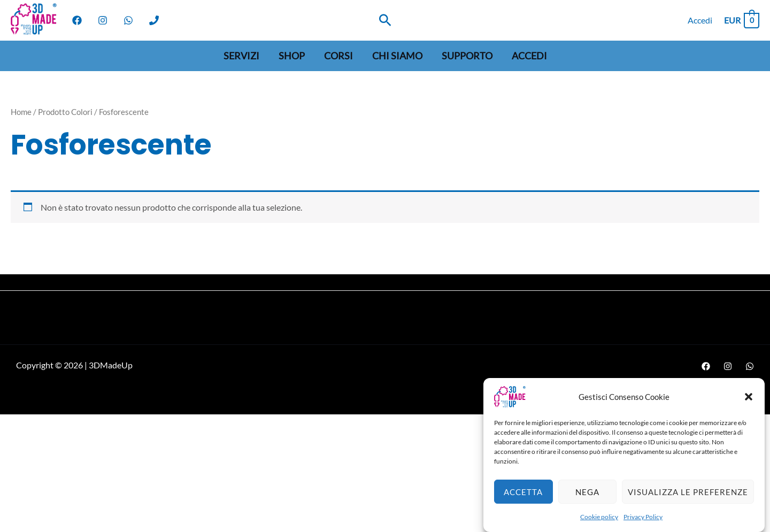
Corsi (338, 56)
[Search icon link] (385, 20)
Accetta (523, 498)
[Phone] (154, 20)
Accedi (529, 56)
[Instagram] (103, 20)
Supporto (467, 56)
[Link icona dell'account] (700, 20)
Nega (587, 498)
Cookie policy (599, 524)
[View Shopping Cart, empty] (741, 20)
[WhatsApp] (128, 20)
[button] (749, 404)
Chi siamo (397, 56)
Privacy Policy (643, 524)
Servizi (241, 56)
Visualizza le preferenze (688, 498)
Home (21, 112)
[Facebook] (77, 20)
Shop (292, 56)
